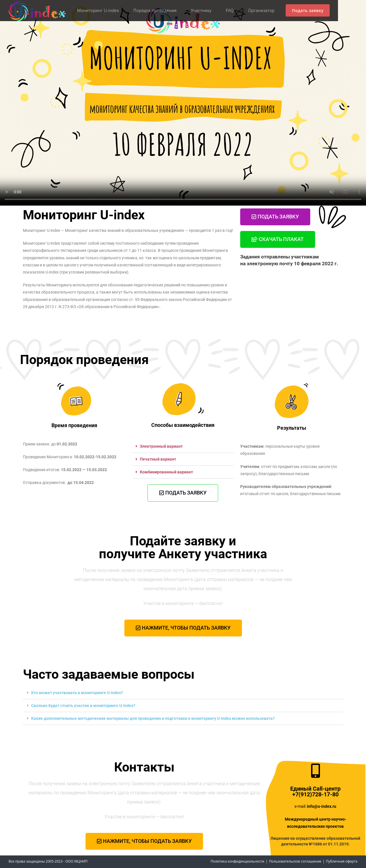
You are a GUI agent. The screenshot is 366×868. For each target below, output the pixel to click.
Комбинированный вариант (166, 472)
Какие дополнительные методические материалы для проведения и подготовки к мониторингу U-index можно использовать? (153, 718)
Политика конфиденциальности (237, 861)
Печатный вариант (158, 459)
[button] (183, 446)
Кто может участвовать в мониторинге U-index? (77, 693)
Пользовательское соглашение (295, 861)
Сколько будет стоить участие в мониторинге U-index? (83, 706)
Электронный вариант (161, 446)
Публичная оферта (342, 861)
